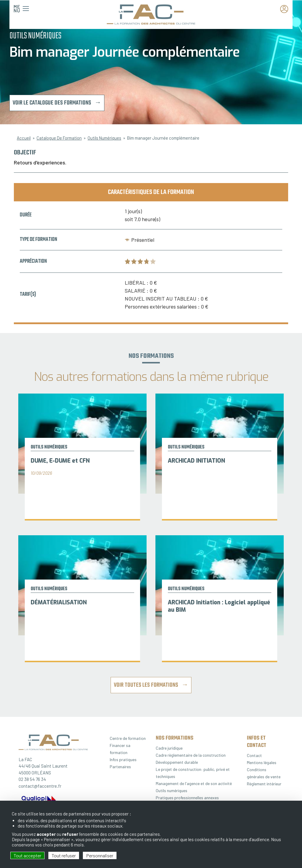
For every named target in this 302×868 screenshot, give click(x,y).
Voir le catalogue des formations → (57, 103)
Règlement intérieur (264, 784)
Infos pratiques (123, 759)
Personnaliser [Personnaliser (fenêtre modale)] (100, 855)
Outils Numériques (104, 138)
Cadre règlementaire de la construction (191, 755)
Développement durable (177, 762)
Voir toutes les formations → (151, 685)
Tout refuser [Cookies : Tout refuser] (64, 855)
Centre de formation (128, 738)
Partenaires (120, 767)
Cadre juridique (169, 748)
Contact (254, 755)
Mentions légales (262, 762)
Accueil (24, 138)
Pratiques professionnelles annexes (187, 798)
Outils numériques (171, 790)
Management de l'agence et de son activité (194, 783)
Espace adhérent (286, 9)
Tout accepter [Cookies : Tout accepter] (27, 855)
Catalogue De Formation (59, 138)
